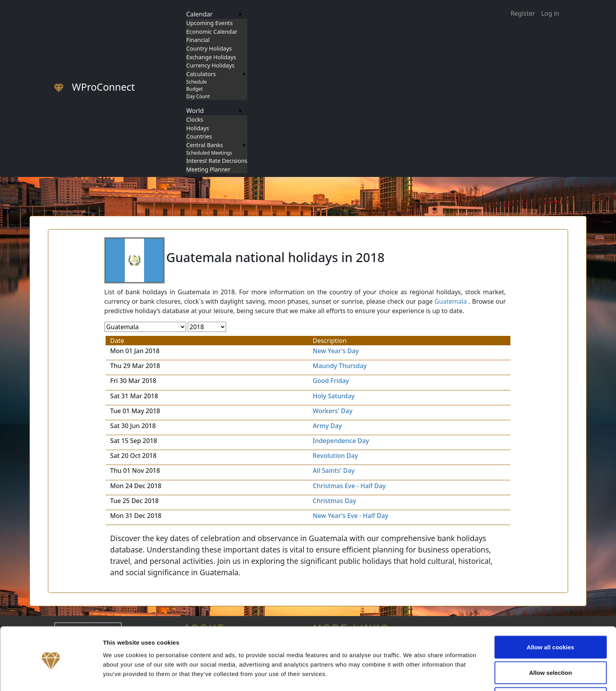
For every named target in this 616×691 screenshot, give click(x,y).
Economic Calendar (212, 32)
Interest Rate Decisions (217, 161)
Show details (412, 671)
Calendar (199, 14)
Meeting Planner (208, 169)
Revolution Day (335, 456)
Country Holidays (209, 48)
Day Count (198, 96)
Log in (550, 13)
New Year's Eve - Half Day (351, 516)
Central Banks (205, 145)
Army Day (327, 426)
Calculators (201, 74)
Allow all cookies (551, 619)
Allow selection (550, 645)
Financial (198, 40)
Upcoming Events (209, 23)
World (195, 111)
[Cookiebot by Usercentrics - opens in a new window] (51, 676)
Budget (194, 89)
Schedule (196, 82)
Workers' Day (333, 411)
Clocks (195, 119)
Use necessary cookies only (550, 670)
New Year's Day (336, 351)
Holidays (197, 128)
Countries (199, 136)
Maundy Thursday (340, 366)
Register (523, 13)
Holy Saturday (334, 396)
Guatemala (451, 301)
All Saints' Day (334, 470)
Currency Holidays (210, 65)
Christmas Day (335, 501)
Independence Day (341, 441)
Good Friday (331, 381)
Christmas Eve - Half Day (349, 486)
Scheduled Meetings (209, 153)
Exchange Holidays (211, 57)
